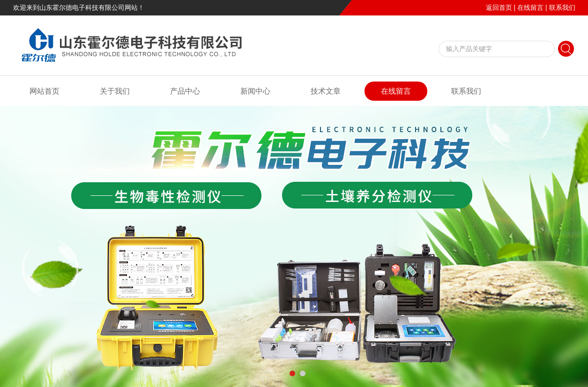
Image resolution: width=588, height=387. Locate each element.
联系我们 (562, 7)
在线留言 (530, 7)
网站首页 (45, 91)
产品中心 (185, 91)
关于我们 (115, 91)
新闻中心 (255, 91)
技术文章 (326, 91)
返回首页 (499, 7)
